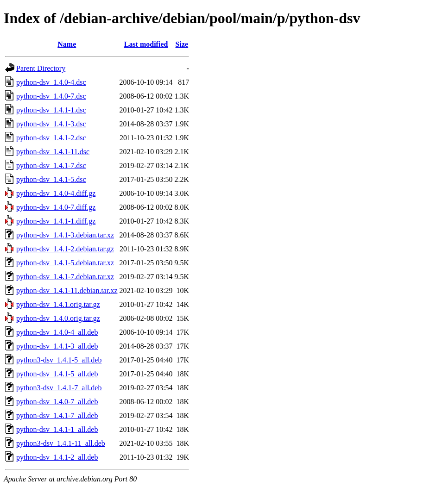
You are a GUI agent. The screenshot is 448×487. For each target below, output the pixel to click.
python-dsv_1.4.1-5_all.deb (57, 374)
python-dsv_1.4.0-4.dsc (51, 82)
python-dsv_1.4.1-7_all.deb (57, 415)
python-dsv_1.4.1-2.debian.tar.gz (65, 249)
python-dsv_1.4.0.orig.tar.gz (58, 318)
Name (67, 44)
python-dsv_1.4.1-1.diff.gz (56, 221)
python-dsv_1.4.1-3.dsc (51, 124)
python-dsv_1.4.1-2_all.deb (57, 457)
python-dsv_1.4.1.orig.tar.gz (58, 304)
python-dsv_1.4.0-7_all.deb (57, 402)
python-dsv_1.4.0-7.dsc (51, 96)
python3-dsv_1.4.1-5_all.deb (59, 360)
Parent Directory (41, 68)
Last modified (146, 44)
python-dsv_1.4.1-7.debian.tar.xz (65, 277)
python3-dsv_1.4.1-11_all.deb (61, 443)
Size (182, 44)
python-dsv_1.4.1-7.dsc (51, 165)
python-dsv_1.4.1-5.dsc (51, 179)
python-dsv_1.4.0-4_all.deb (57, 332)
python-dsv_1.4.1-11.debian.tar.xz (67, 290)
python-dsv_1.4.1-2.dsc (51, 138)
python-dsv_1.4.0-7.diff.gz (56, 207)
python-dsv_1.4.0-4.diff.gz (56, 193)
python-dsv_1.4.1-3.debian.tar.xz (65, 235)
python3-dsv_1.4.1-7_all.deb (59, 388)
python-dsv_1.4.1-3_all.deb (57, 346)
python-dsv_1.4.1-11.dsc (53, 152)
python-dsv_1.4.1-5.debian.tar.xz (65, 263)
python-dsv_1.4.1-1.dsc (51, 110)
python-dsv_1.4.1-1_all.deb (57, 429)
